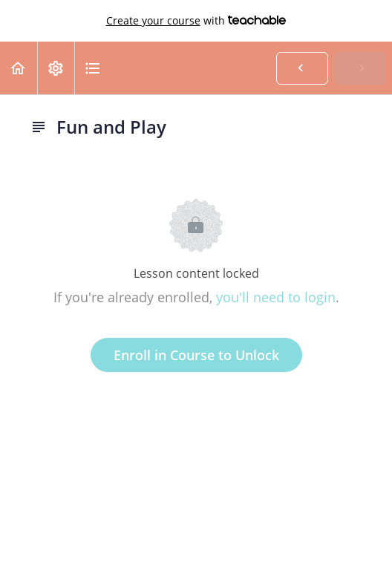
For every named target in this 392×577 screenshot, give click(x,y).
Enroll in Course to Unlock (196, 355)
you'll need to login (276, 297)
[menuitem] (56, 68)
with (196, 21)
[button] (19, 68)
